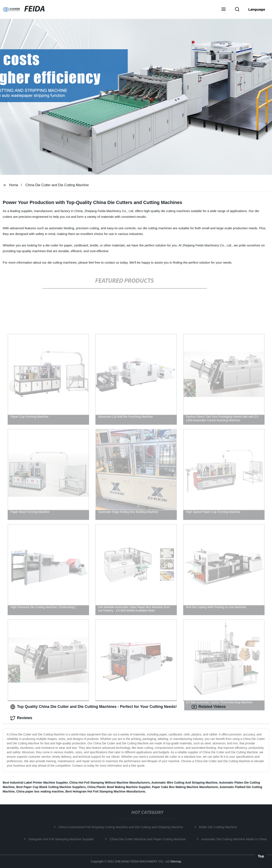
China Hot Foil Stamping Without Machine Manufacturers (110, 783)
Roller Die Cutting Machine (219, 827)
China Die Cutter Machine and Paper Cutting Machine (149, 839)
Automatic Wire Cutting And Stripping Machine (184, 783)
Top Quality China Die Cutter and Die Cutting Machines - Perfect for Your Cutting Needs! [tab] (93, 707)
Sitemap (176, 861)
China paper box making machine (40, 791)
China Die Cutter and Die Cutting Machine (57, 185)
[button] (224, 10)
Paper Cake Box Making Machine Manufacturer (185, 787)
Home (14, 185)
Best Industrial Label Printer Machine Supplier (35, 783)
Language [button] (257, 9)
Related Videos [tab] (209, 707)
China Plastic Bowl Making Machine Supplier (119, 787)
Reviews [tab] (21, 718)
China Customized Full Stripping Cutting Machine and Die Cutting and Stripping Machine (122, 827)
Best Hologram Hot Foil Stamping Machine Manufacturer (105, 791)
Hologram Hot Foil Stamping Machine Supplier (62, 839)
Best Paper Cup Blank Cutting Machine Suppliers (51, 787)
